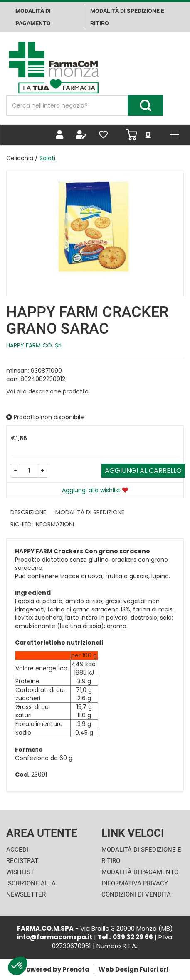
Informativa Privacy (135, 883)
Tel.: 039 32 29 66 (125, 937)
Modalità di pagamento (33, 17)
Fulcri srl (154, 969)
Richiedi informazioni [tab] (42, 524)
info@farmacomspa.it (55, 937)
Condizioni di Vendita (136, 894)
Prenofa (76, 969)
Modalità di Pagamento (140, 872)
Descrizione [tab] (28, 512)
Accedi (17, 850)
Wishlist (20, 872)
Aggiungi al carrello (143, 470)
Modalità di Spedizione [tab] (90, 512)
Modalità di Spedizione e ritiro (127, 17)
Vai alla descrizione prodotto (47, 391)
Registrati (23, 861)
